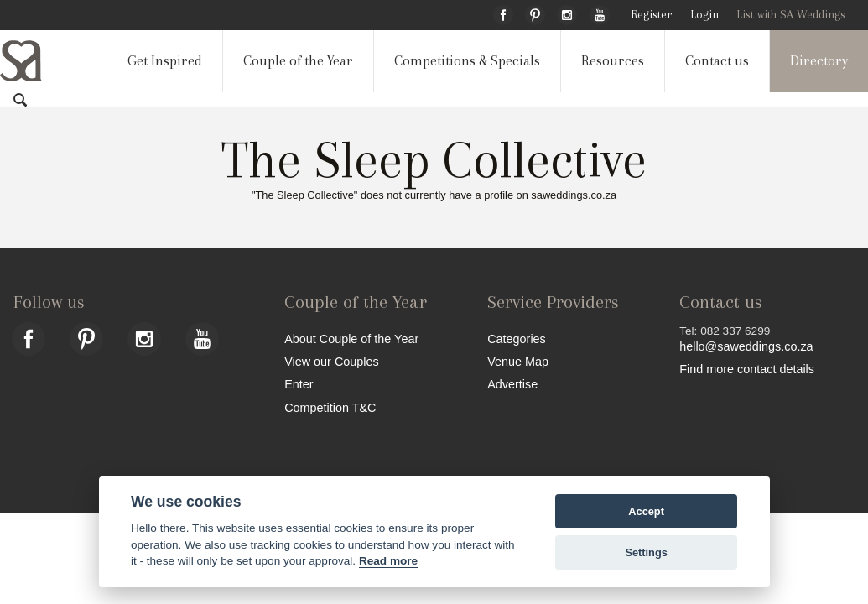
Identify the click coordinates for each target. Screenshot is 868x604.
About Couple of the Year (351, 338)
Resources (613, 61)
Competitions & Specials (467, 61)
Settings (646, 552)
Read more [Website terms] (388, 561)
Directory (819, 61)
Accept (646, 511)
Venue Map (518, 361)
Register (651, 15)
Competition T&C (330, 407)
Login (704, 15)
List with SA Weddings (791, 15)
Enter (299, 384)
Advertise (512, 384)
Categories (517, 338)
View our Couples (332, 361)
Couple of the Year (298, 61)
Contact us (717, 61)
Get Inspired (165, 61)
